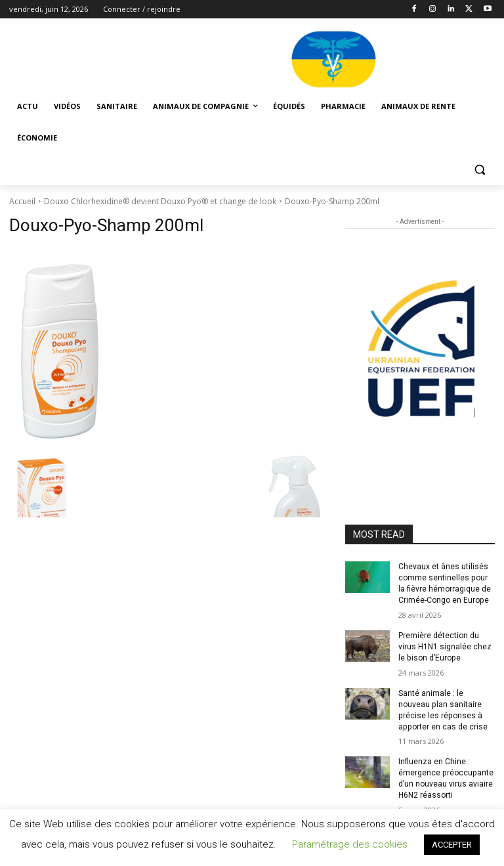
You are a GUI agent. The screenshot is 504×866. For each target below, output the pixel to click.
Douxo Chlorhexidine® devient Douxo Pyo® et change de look (160, 201)
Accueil (22, 201)
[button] (479, 170)
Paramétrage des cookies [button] (350, 844)
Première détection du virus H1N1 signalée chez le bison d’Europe (445, 647)
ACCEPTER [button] (452, 845)
